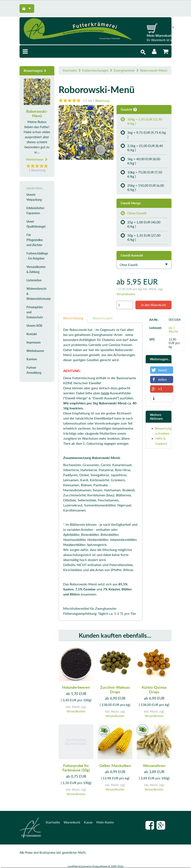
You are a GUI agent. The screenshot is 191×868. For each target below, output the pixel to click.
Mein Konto (105, 822)
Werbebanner (35, 351)
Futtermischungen (95, 70)
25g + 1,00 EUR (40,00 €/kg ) (141, 224)
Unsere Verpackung (34, 197)
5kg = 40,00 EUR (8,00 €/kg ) (140, 161)
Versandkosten (126, 294)
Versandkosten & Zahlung (36, 269)
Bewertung (102, 101)
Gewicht (129, 109)
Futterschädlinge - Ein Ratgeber (37, 256)
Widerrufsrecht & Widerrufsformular (38, 294)
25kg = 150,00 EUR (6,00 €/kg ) (142, 187)
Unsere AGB (34, 326)
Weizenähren (154, 765)
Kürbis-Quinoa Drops (154, 690)
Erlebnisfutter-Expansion (36, 210)
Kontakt (32, 334)
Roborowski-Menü (154, 70)
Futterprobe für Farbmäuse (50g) (76, 768)
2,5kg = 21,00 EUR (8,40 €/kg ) (142, 148)
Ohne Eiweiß (133, 213)
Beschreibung (73, 318)
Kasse (88, 822)
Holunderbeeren (76, 687)
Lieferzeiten (34, 280)
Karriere (32, 359)
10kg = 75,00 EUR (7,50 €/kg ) (141, 174)
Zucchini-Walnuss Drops (115, 690)
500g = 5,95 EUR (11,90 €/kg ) (141, 121)
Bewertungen (103, 318)
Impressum (34, 342)
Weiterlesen (37, 159)
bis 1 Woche (173, 329)
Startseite (70, 70)
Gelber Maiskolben (115, 765)
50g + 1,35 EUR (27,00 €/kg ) (141, 237)
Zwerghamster (124, 70)
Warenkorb (72, 822)
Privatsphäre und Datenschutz (35, 312)
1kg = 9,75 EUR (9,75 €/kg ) (143, 134)
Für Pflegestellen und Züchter (35, 240)
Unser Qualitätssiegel (36, 224)
